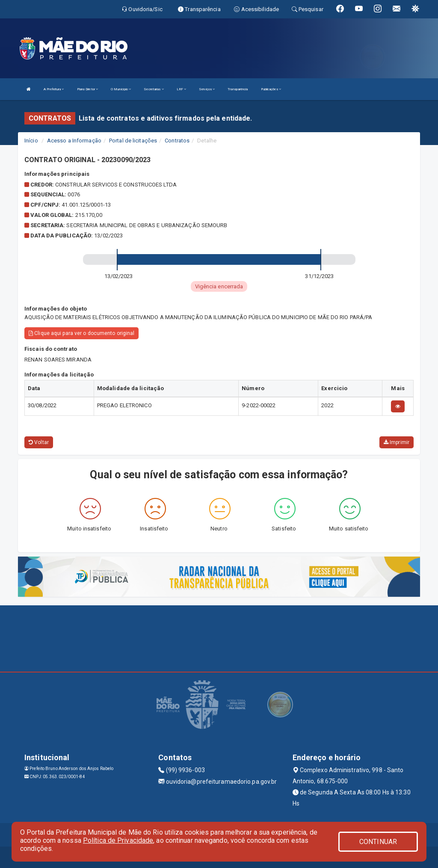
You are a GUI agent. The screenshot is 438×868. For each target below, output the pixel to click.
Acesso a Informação (74, 141)
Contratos (177, 141)
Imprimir (397, 442)
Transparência (238, 89)
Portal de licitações (133, 141)
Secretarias (154, 89)
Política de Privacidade (118, 840)
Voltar (39, 442)
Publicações (271, 89)
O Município (121, 89)
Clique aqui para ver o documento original (81, 333)
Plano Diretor (88, 89)
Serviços (207, 89)
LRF (182, 89)
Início (31, 141)
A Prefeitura (54, 89)
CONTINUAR (378, 842)
